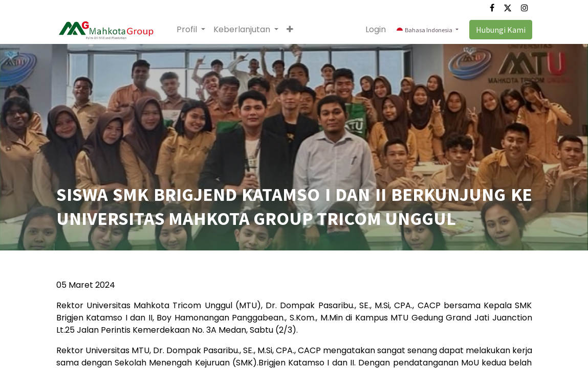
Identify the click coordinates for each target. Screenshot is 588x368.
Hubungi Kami (501, 30)
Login (376, 29)
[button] (290, 30)
